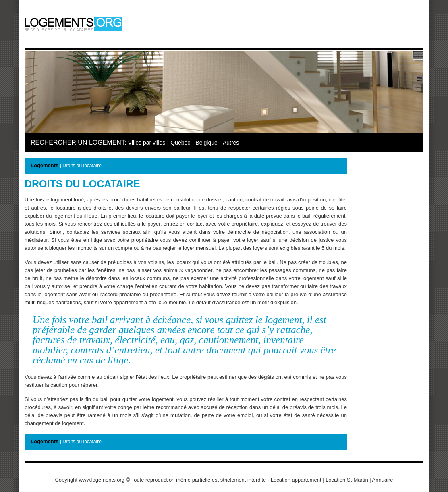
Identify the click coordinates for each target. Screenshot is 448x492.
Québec (180, 143)
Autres (231, 143)
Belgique (206, 143)
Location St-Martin (347, 480)
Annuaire (383, 480)
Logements (45, 165)
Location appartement (296, 480)
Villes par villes (147, 143)
